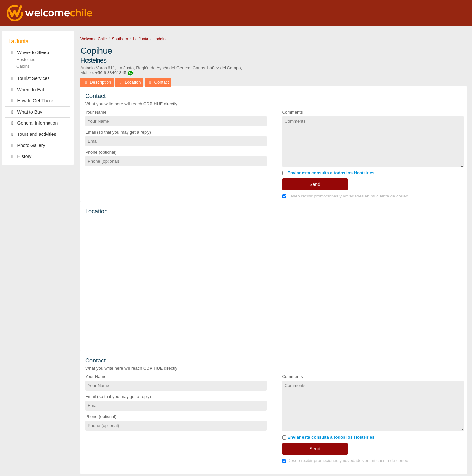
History (20, 157)
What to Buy (25, 112)
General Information (33, 123)
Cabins (23, 66)
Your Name (96, 112)
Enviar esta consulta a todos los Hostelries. (329, 173)
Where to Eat (26, 90)
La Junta (18, 41)
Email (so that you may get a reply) (118, 132)
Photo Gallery (27, 145)
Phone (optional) (101, 152)
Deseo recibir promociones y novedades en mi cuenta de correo (345, 196)
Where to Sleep (39, 53)
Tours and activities (32, 134)
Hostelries (26, 60)
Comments (293, 112)
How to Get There (31, 101)
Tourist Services (29, 79)
